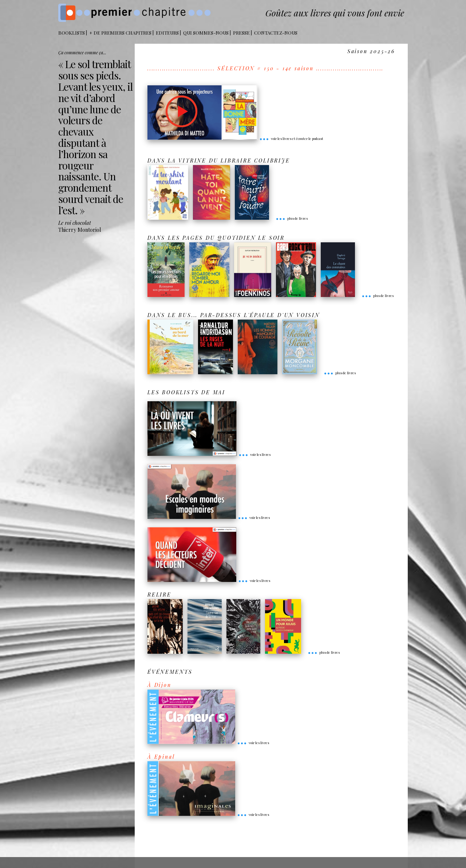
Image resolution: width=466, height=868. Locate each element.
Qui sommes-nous (206, 33)
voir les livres (254, 454)
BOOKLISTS (72, 33)
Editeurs (167, 33)
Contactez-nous (276, 33)
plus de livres (292, 218)
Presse (241, 33)
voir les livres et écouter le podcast (291, 138)
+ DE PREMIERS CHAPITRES (120, 33)
